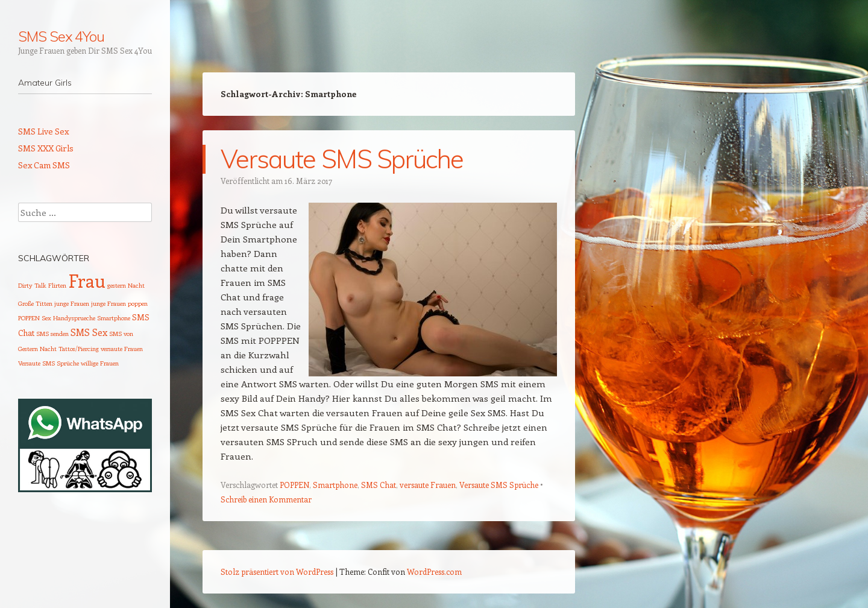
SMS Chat (379, 485)
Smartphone (335, 485)
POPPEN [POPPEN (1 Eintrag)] (29, 318)
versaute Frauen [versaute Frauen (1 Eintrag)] (122, 349)
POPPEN (294, 485)
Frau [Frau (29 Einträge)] (87, 280)
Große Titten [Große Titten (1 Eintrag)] (35, 303)
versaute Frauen (428, 485)
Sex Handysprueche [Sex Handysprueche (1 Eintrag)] (68, 318)
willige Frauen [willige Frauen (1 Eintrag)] (100, 363)
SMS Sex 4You (61, 36)
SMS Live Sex (43, 131)
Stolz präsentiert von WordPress (277, 572)
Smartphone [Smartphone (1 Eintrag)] (114, 318)
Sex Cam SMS (44, 165)
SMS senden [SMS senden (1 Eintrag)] (52, 334)
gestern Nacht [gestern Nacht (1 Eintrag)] (126, 285)
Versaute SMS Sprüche (342, 159)
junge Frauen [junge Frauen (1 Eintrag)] (72, 303)
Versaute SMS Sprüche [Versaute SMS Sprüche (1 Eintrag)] (49, 363)
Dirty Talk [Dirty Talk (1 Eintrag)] (32, 285)
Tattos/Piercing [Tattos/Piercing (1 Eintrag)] (79, 349)
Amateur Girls (45, 83)
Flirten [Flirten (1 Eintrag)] (57, 285)
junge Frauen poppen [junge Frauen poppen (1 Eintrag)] (119, 303)
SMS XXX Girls (46, 148)
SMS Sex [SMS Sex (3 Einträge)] (89, 332)
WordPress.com (434, 572)
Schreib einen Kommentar (266, 499)
